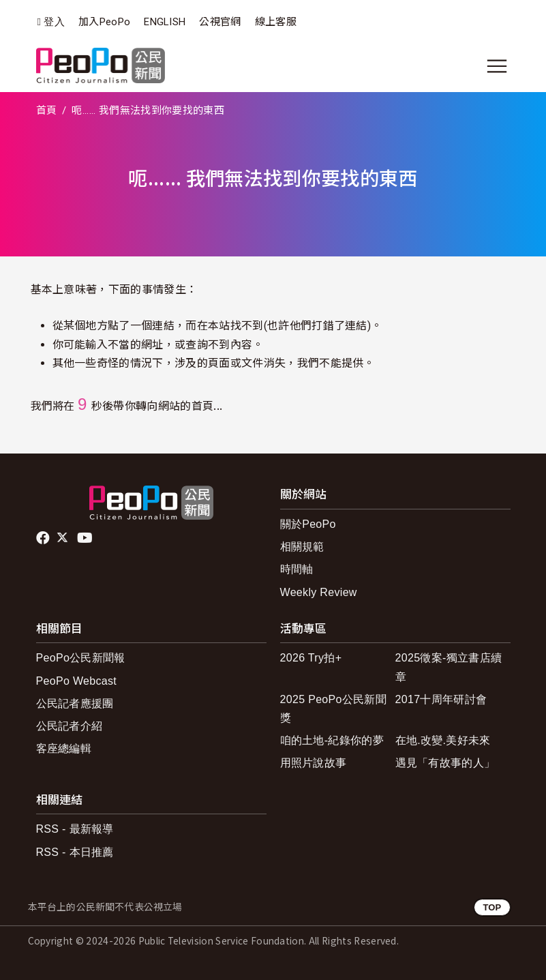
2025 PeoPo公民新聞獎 (334, 709)
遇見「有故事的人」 (445, 763)
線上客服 (276, 22)
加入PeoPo (104, 22)
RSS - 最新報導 (75, 829)
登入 (54, 22)
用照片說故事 (314, 763)
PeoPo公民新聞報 (81, 658)
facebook (44, 538)
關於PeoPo (308, 524)
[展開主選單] (497, 66)
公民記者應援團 (75, 703)
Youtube (86, 538)
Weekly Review (319, 592)
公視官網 (220, 22)
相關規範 (302, 547)
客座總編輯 (64, 748)
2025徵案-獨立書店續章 (449, 667)
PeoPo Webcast (77, 681)
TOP (492, 907)
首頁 (47, 110)
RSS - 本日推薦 (75, 852)
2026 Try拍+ (311, 658)
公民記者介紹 (70, 726)
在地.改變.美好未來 (443, 740)
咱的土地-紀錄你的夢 (332, 740)
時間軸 (297, 569)
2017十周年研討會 (441, 699)
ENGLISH (165, 22)
